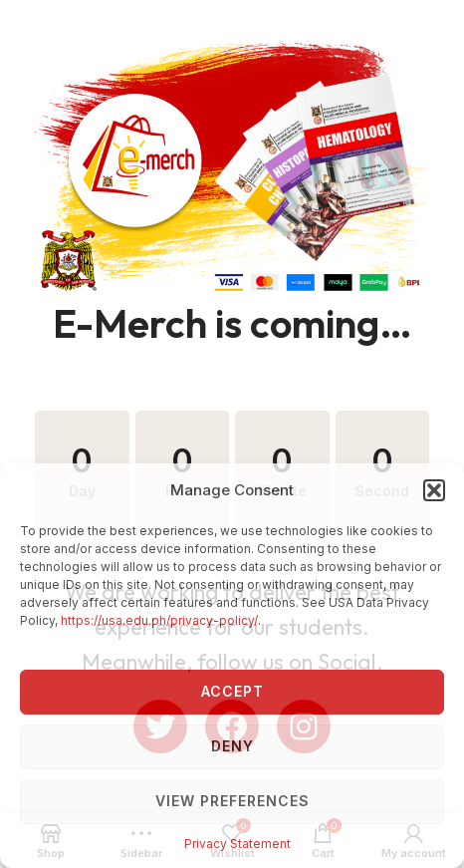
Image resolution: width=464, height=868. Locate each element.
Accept (232, 691)
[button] (434, 490)
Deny (232, 746)
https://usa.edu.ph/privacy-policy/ (159, 620)
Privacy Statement (237, 844)
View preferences (232, 801)
